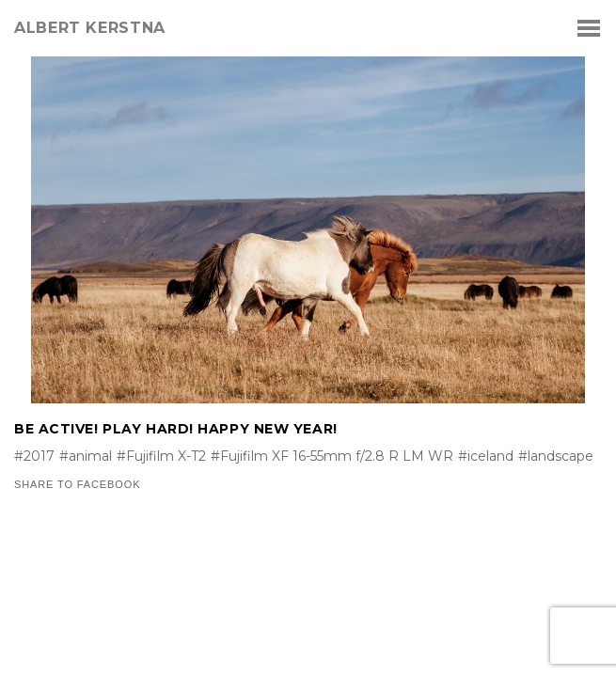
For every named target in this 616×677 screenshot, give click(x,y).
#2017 (34, 456)
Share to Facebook (77, 485)
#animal (86, 456)
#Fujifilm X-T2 (161, 456)
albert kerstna (90, 28)
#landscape (556, 456)
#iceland (486, 456)
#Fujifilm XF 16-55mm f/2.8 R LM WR (332, 456)
